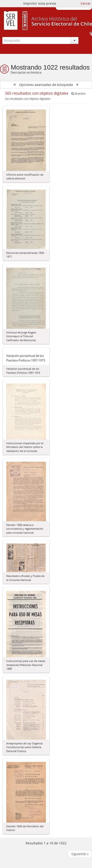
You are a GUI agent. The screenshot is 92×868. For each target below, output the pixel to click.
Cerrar (86, 3)
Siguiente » (80, 854)
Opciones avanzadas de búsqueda (46, 85)
